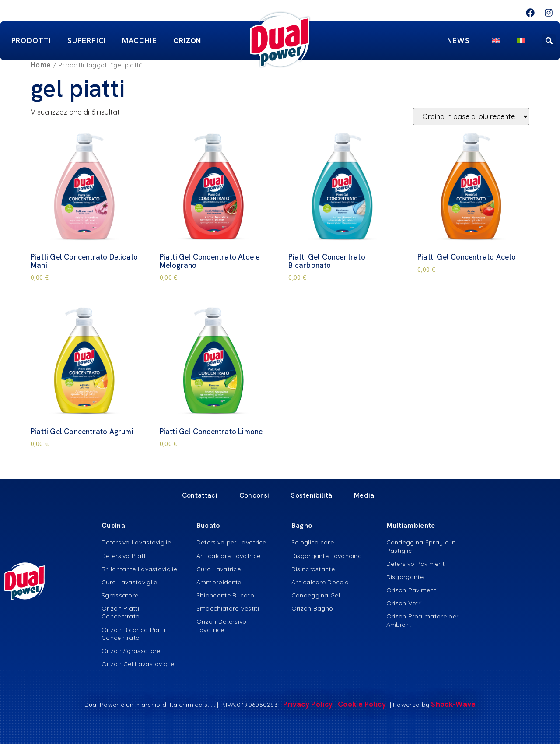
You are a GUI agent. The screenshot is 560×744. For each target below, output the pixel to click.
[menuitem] (496, 41)
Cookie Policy (363, 704)
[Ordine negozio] (471, 116)
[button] (549, 41)
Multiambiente (411, 525)
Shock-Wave (453, 704)
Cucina (113, 525)
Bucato (208, 525)
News (461, 41)
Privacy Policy (308, 704)
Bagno (302, 525)
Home (41, 65)
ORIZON (187, 41)
